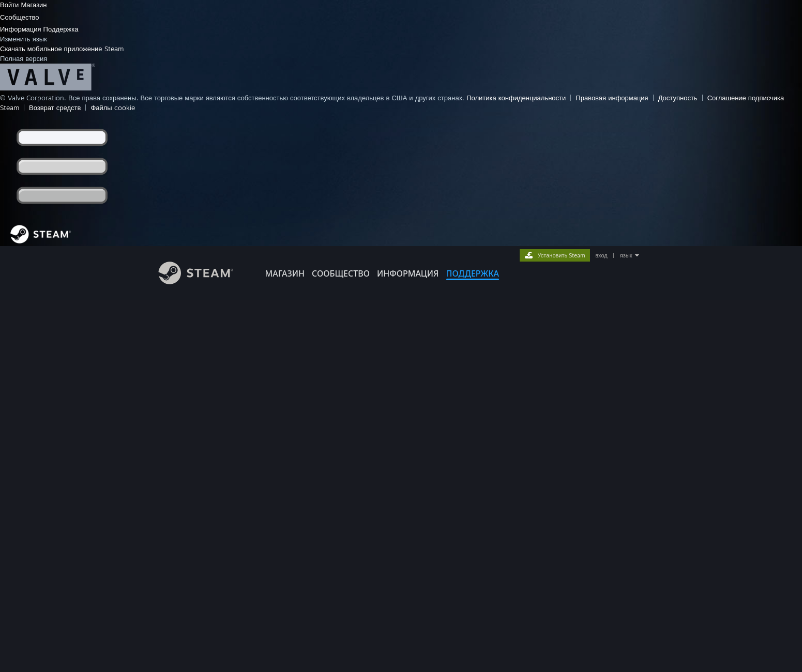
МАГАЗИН (285, 273)
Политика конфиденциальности (516, 98)
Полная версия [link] (24, 58)
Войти (10, 5)
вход (601, 255)
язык (626, 255)
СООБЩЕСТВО (341, 273)
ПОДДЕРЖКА (473, 273)
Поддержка (61, 29)
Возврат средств (55, 108)
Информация (22, 29)
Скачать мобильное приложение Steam (62, 49)
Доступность (678, 98)
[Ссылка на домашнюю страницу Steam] (204, 281)
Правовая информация (612, 98)
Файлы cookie (112, 108)
